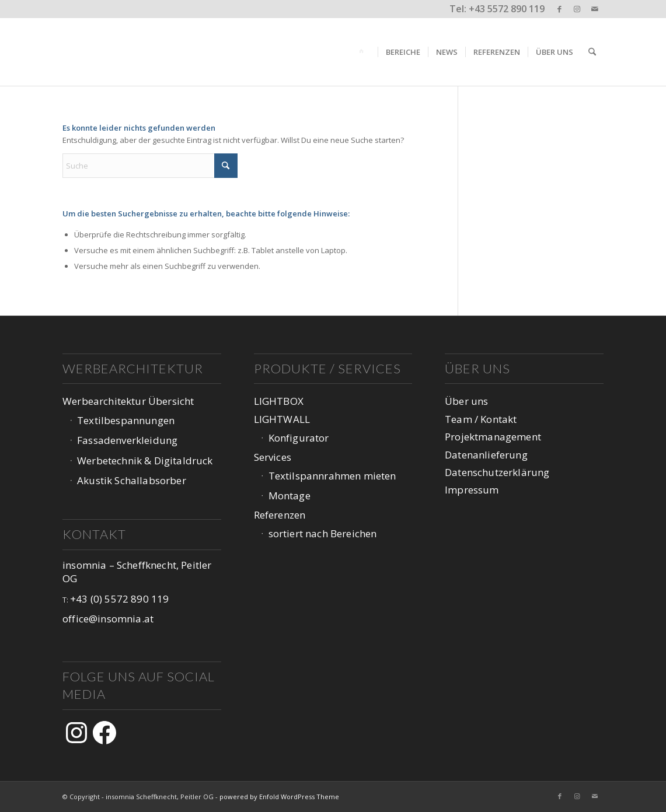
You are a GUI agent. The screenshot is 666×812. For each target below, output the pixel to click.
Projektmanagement (493, 437)
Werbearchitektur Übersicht (128, 401)
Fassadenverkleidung (127, 440)
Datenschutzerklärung (497, 472)
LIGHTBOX (279, 401)
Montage (290, 496)
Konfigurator (299, 438)
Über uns (466, 401)
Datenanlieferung (486, 455)
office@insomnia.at (108, 619)
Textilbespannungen (126, 420)
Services (273, 457)
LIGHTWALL (282, 419)
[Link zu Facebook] (559, 9)
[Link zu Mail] (595, 9)
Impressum (472, 490)
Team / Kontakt (481, 419)
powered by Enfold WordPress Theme (279, 797)
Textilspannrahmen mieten (332, 476)
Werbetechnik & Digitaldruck (145, 461)
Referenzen (280, 515)
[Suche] (592, 52)
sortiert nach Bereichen (323, 533)
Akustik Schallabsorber (132, 480)
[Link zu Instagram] (577, 9)
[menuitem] (363, 52)
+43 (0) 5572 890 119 (119, 599)
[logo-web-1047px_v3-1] (137, 52)
